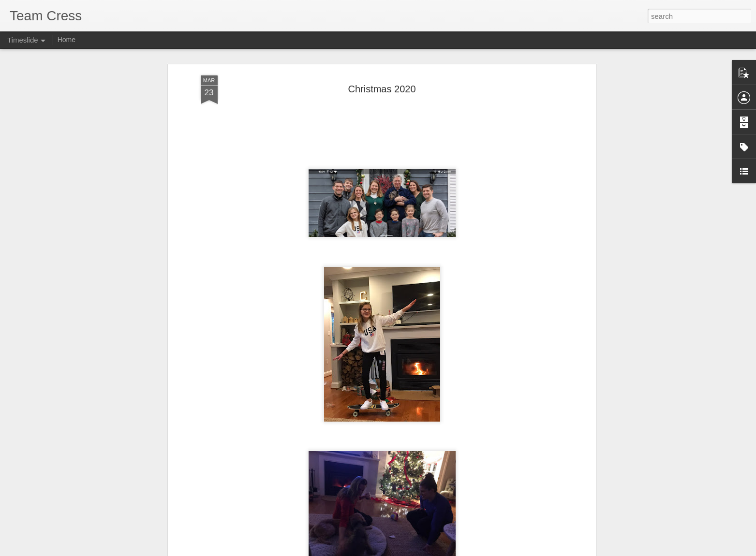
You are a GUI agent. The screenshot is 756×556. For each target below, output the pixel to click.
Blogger (408, 551)
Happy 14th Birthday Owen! (514, 528)
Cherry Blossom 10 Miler (232, 529)
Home (67, 40)
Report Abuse (437, 551)
